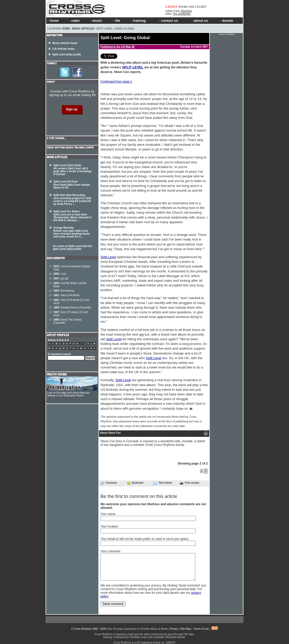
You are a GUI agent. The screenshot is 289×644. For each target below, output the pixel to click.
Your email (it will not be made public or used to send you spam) (144, 539)
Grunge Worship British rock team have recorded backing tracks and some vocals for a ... (72, 232)
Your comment (110, 551)
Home (66, 29)
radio (74, 21)
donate (226, 21)
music (96, 21)
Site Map (186, 629)
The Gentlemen (182, 14)
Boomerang (64, 291)
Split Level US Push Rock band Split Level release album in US (72, 185)
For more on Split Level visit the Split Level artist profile (73, 248)
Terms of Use (201, 629)
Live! (60, 274)
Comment (109, 483)
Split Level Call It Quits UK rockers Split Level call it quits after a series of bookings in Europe (73, 170)
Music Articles (83, 29)
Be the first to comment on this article (139, 496)
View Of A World (66, 295)
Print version (189, 483)
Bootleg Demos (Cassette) (72, 307)
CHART (201, 7)
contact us (168, 21)
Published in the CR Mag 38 (117, 47)
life (116, 21)
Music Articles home (65, 43)
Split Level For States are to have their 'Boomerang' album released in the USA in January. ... (73, 216)
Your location (109, 526)
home (53, 21)
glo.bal (61, 278)
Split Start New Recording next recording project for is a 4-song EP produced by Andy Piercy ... (72, 200)
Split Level (108, 257)
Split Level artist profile (67, 55)
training (138, 21)
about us (199, 21)
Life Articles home (63, 49)
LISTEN (172, 7)
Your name (108, 514)
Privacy (174, 629)
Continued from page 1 (116, 82)
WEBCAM (186, 7)
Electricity (187, 11)
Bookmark (135, 483)
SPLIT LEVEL (133, 67)
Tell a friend (162, 483)
